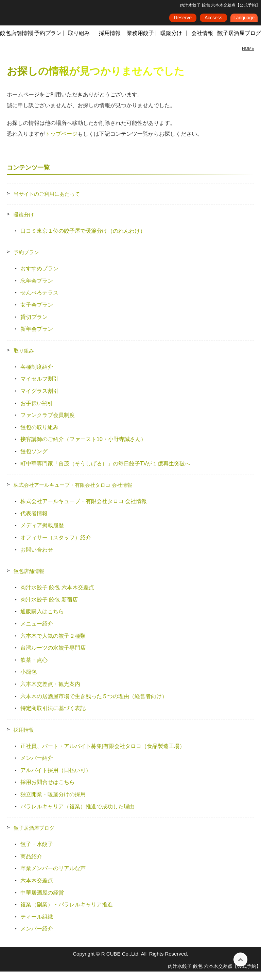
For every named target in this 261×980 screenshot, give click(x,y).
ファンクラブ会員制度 (48, 424)
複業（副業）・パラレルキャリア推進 (67, 913)
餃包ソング (34, 460)
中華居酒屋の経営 (42, 901)
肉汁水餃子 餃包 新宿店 (49, 608)
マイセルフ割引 (39, 387)
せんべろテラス (39, 301)
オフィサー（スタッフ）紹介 (56, 546)
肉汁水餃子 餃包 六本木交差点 (57, 596)
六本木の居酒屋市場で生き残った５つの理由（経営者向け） (94, 704)
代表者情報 (34, 522)
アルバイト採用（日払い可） (56, 779)
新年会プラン (37, 337)
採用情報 (110, 42)
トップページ (61, 142)
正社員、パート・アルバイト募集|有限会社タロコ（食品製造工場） (103, 755)
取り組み (79, 42)
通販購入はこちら (42, 620)
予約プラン (48, 42)
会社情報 (202, 42)
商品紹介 (31, 865)
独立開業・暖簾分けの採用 (53, 803)
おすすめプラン (39, 277)
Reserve (183, 20)
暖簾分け (171, 42)
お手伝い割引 (37, 412)
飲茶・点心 (34, 668)
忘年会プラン (37, 289)
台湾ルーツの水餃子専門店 (53, 656)
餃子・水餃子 (37, 853)
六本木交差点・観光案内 (50, 693)
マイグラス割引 (39, 399)
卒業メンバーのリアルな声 (53, 877)
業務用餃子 (140, 42)
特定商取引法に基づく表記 (53, 717)
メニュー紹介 (37, 632)
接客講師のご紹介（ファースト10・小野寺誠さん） (83, 448)
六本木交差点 (37, 889)
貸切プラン (34, 325)
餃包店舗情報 (16, 42)
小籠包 (29, 680)
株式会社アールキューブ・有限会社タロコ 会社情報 (73, 493)
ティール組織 (37, 925)
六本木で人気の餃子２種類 (53, 644)
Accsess (213, 20)
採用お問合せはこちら (48, 791)
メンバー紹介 (37, 766)
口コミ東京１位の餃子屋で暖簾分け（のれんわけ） (83, 239)
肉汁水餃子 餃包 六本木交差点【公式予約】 (214, 975)
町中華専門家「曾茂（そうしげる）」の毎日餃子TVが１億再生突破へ (105, 472)
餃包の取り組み (39, 436)
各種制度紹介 (37, 375)
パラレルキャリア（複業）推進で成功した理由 (77, 815)
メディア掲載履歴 (42, 534)
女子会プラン (37, 313)
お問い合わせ (37, 558)
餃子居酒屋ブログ (34, 836)
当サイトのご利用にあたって (47, 202)
